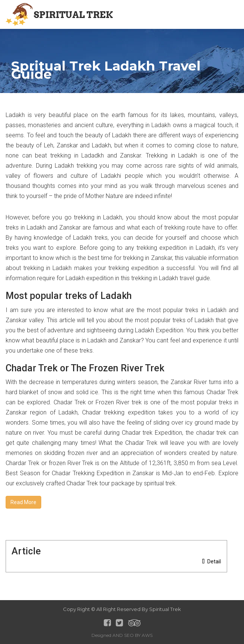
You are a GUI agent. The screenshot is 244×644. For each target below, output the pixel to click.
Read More (23, 502)
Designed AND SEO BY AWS (122, 635)
